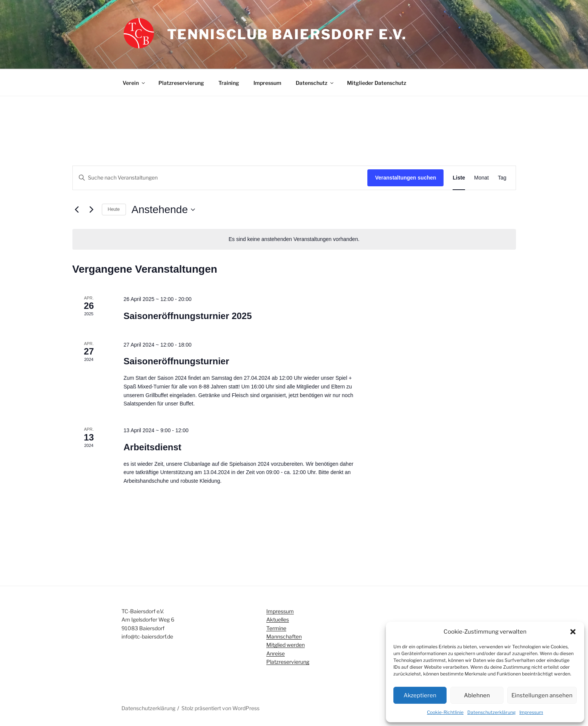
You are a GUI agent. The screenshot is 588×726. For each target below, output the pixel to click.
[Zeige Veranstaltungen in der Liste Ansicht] (459, 178)
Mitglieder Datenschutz (377, 83)
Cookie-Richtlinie (445, 712)
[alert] (294, 239)
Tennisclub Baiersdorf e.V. (287, 34)
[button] (573, 632)
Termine (276, 628)
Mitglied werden (286, 645)
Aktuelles (278, 619)
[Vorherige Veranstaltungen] (77, 210)
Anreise (276, 653)
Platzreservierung (181, 83)
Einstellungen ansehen (542, 695)
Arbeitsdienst (152, 447)
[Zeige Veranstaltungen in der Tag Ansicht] (502, 178)
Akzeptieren (420, 695)
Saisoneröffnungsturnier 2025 (187, 316)
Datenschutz (315, 83)
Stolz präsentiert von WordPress (220, 708)
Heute (114, 209)
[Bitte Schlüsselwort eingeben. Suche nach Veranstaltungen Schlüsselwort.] (220, 178)
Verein (134, 83)
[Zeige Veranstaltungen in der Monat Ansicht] (481, 178)
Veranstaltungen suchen (405, 178)
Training (229, 83)
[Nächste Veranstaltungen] (92, 210)
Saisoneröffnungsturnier (176, 361)
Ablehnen (477, 695)
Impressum (531, 712)
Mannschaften (284, 636)
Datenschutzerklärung (491, 712)
